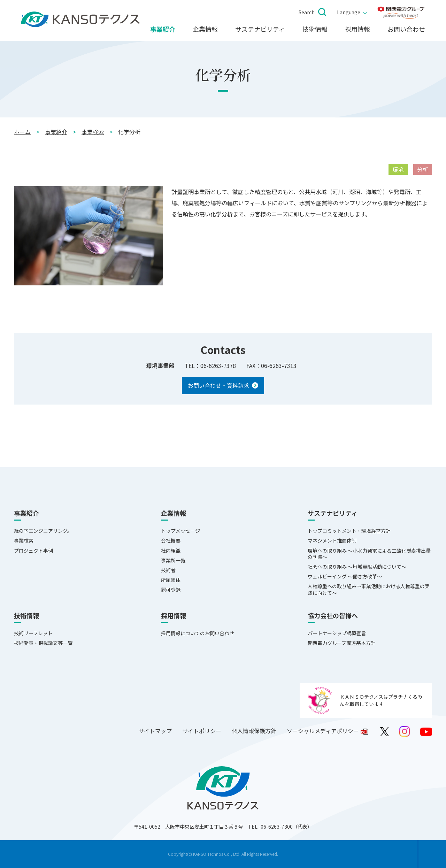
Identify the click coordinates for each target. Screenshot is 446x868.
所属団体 (171, 580)
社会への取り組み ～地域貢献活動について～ (357, 567)
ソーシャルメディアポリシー (323, 731)
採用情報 (357, 29)
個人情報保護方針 (254, 731)
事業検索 (93, 132)
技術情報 (315, 29)
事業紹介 (163, 29)
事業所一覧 (173, 560)
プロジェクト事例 (33, 551)
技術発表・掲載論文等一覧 (43, 643)
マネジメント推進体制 (332, 540)
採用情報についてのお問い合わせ (198, 633)
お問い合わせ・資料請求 (218, 385)
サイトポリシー (202, 731)
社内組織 (171, 551)
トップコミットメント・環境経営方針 (349, 531)
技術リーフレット (33, 633)
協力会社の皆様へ (333, 616)
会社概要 (171, 540)
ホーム (22, 132)
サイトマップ (155, 731)
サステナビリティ (260, 29)
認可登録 (171, 590)
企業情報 (205, 29)
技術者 (168, 570)
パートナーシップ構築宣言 (337, 633)
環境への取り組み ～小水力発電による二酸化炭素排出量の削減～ (369, 554)
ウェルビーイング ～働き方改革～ (345, 576)
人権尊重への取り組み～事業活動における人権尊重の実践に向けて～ (369, 589)
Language (349, 12)
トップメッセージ (180, 531)
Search (307, 12)
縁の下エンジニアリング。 (43, 531)
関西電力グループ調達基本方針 (342, 643)
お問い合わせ (406, 29)
